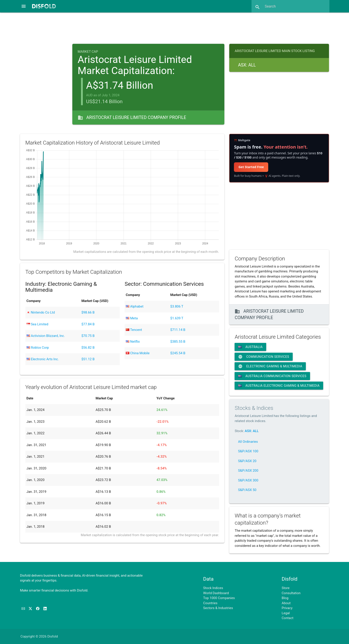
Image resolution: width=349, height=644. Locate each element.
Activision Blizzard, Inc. (46, 336)
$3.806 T (177, 306)
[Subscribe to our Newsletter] (24, 609)
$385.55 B (178, 342)
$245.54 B (178, 353)
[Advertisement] (174, 28)
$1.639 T (177, 318)
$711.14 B (178, 330)
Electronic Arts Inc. (43, 359)
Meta (132, 318)
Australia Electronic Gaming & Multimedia (279, 386)
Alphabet (135, 306)
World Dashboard (216, 593)
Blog (285, 598)
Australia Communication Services (272, 376)
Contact (288, 618)
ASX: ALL (252, 431)
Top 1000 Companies (219, 598)
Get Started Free (251, 167)
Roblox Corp (38, 348)
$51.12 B (88, 359)
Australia (250, 347)
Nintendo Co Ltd (41, 312)
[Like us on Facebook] (38, 609)
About (286, 603)
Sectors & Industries (218, 608)
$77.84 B (88, 324)
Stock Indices (213, 588)
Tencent (134, 330)
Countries (210, 603)
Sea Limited (37, 324)
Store (286, 588)
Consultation (291, 593)
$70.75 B (88, 336)
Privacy (287, 608)
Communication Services (264, 357)
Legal (286, 613)
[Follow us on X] (31, 609)
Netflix (133, 342)
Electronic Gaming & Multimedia (270, 366)
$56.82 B (88, 348)
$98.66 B (88, 312)
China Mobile (138, 353)
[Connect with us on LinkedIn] (45, 609)
